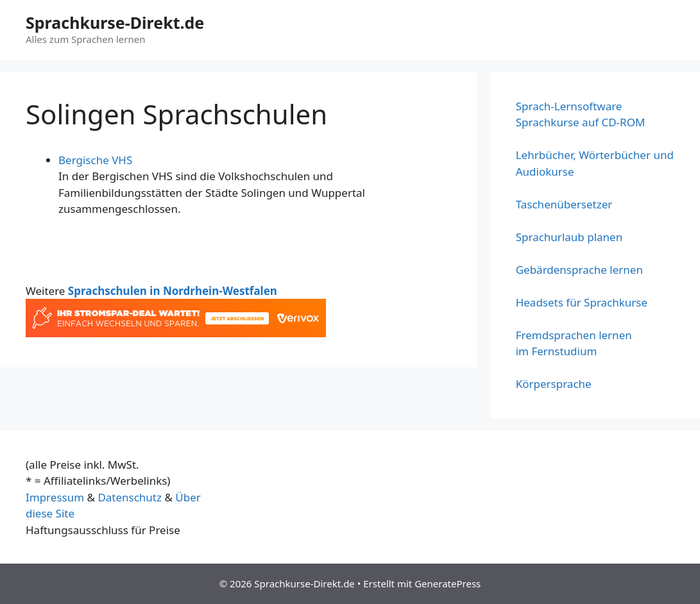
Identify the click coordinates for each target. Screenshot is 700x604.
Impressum (55, 497)
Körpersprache (554, 384)
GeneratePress (448, 583)
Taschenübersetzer (564, 204)
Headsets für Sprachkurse (582, 302)
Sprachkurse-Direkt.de (115, 22)
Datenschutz (130, 497)
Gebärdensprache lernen (579, 270)
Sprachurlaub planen (569, 237)
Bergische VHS (95, 160)
